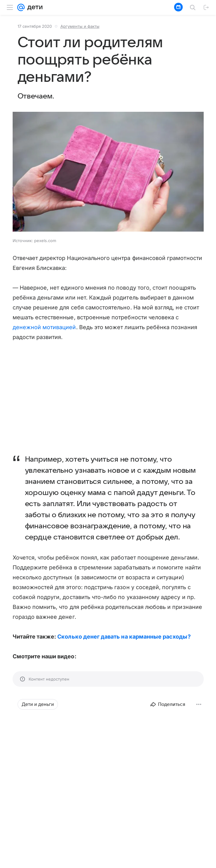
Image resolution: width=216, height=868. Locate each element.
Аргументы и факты (80, 26)
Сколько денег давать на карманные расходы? (124, 637)
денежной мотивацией (44, 327)
